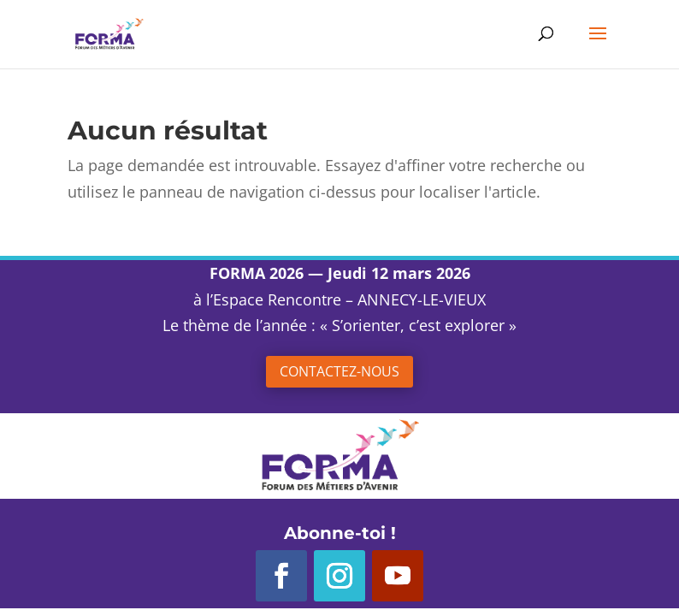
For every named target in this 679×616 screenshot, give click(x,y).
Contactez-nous (339, 371)
